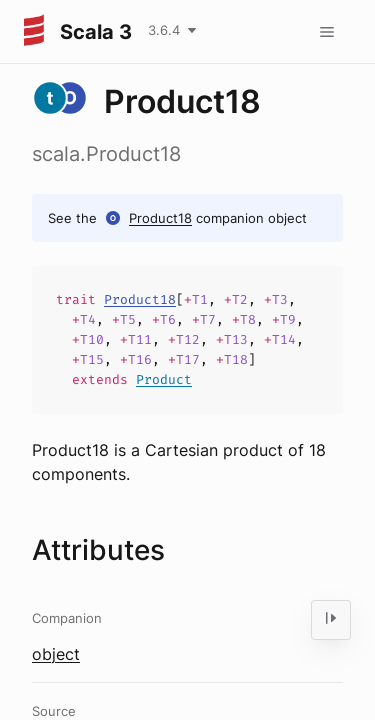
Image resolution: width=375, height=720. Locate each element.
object (56, 654)
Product (164, 379)
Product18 (160, 218)
